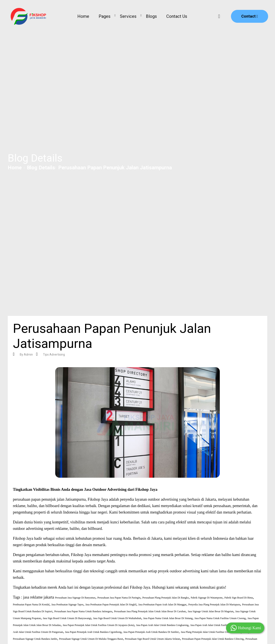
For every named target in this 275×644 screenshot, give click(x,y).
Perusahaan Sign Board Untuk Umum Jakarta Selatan (152, 639)
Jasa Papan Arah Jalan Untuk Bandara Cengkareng (162, 625)
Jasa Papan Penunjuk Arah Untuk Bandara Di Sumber (151, 632)
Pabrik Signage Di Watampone (207, 598)
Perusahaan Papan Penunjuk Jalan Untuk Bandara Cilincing (213, 639)
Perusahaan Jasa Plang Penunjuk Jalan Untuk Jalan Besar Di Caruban (150, 611)
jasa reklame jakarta (39, 597)
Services (128, 16)
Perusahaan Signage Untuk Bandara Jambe (35, 639)
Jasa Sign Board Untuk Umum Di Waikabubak (117, 618)
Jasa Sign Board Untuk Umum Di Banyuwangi (67, 618)
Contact (250, 16)
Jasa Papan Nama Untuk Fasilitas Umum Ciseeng (220, 618)
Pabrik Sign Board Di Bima (239, 598)
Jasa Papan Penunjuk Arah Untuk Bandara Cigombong (93, 632)
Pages (105, 16)
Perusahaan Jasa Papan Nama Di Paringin (119, 598)
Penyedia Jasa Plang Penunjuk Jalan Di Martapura (214, 605)
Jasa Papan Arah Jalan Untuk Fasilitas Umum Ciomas (218, 625)
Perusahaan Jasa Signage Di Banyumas (75, 598)
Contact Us (177, 16)
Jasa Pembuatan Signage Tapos (67, 605)
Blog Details (41, 168)
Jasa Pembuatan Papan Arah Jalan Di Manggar (162, 605)
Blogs (151, 16)
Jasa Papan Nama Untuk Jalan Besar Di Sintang (168, 618)
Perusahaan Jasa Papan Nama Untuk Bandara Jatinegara (83, 611)
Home (83, 16)
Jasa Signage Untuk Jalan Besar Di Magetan (210, 611)
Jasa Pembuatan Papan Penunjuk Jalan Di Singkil (111, 605)
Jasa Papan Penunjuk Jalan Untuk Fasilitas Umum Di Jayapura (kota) (99, 625)
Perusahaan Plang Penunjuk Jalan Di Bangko (165, 598)
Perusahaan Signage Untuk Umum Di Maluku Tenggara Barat (91, 639)
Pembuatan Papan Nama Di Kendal (31, 605)
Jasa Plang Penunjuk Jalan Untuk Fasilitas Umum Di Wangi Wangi (215, 632)
